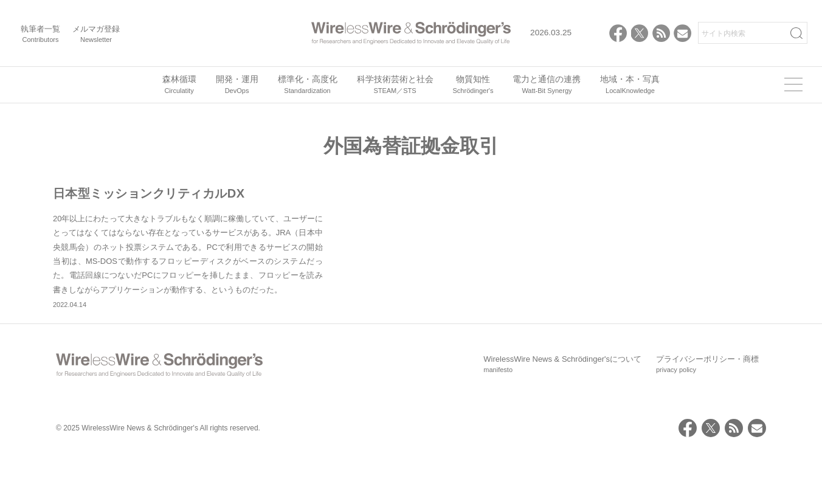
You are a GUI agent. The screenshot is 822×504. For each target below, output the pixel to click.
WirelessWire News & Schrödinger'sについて (562, 417)
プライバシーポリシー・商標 (707, 417)
